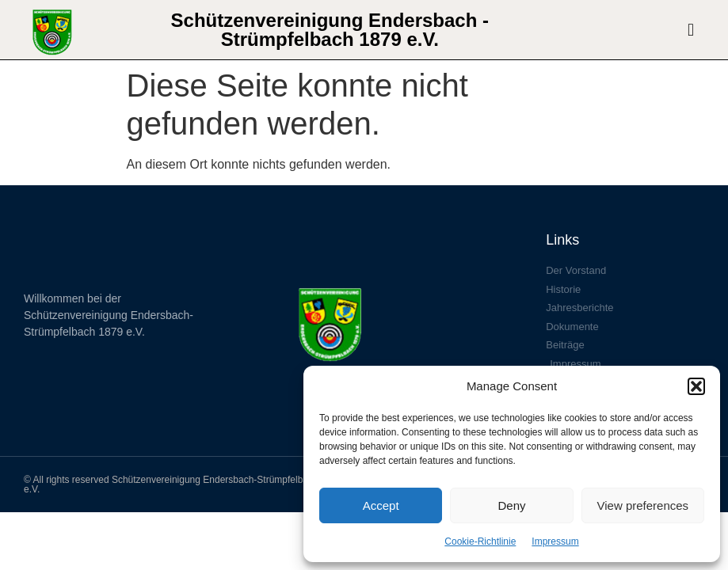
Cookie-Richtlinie (480, 541)
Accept (381, 505)
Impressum (555, 541)
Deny (511, 505)
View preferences (643, 505)
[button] (696, 386)
